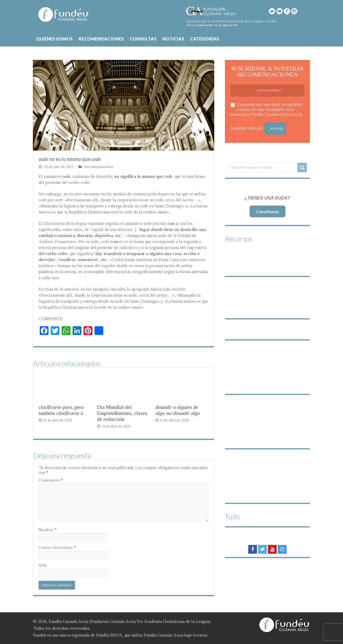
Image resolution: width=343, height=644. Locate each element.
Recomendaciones (99, 167)
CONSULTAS (143, 39)
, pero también (61, 410)
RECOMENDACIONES (101, 39)
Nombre (48, 530)
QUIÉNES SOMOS (54, 39)
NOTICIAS (173, 39)
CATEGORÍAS (205, 39)
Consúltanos (268, 211)
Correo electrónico (57, 548)
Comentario (51, 480)
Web (43, 565)
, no (178, 410)
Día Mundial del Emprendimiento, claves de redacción (122, 413)
